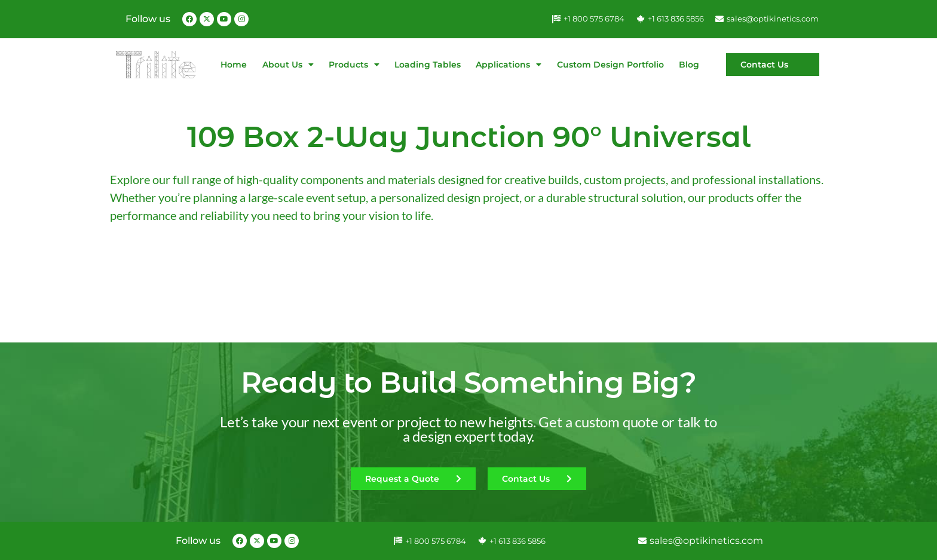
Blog (689, 65)
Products (354, 65)
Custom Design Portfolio (610, 65)
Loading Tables (428, 65)
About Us (288, 65)
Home (234, 65)
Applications (509, 65)
